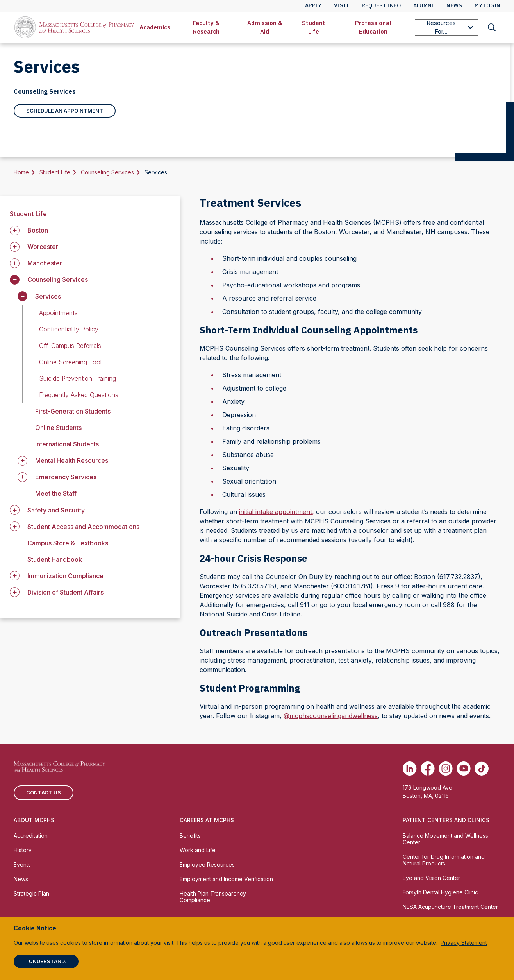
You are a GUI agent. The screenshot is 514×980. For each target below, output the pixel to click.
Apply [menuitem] (313, 5)
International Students (67, 444)
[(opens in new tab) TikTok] (482, 769)
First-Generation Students (73, 411)
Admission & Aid (265, 27)
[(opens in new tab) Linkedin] (410, 769)
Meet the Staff (56, 493)
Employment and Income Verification (226, 879)
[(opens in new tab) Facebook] (428, 769)
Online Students (58, 428)
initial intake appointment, (277, 512)
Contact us (44, 792)
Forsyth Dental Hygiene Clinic (440, 892)
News (21, 879)
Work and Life (198, 850)
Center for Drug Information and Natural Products (444, 860)
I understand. (46, 961)
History (23, 850)
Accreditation (31, 836)
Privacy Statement (464, 943)
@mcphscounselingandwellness (331, 716)
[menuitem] (155, 27)
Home (21, 172)
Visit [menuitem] (342, 5)
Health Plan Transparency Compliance (213, 897)
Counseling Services (107, 172)
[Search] (492, 27)
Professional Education (373, 27)
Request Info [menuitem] (381, 5)
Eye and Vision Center (431, 878)
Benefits (190, 836)
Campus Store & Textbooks (68, 543)
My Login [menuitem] (487, 5)
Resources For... (450, 27)
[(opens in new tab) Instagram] (446, 769)
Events (22, 864)
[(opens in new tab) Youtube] (464, 769)
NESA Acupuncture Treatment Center (450, 907)
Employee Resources (207, 864)
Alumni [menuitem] (424, 5)
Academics (155, 27)
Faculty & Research (206, 27)
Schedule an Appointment (65, 111)
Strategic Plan (31, 893)
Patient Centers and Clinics (446, 820)
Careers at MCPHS (207, 820)
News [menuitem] (454, 5)
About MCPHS (34, 820)
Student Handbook (55, 559)
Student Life (314, 27)
